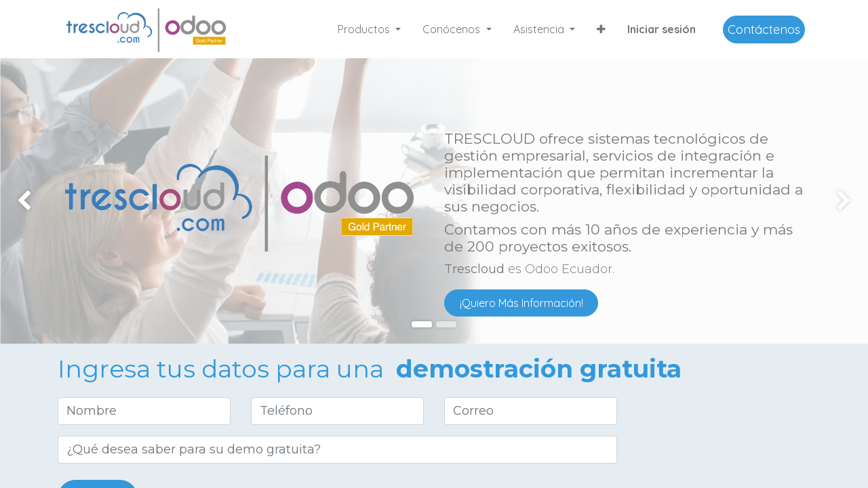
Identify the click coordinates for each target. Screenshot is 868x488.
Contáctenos (764, 29)
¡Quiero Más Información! (521, 303)
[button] (601, 29)
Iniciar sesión (662, 29)
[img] (35, 201)
